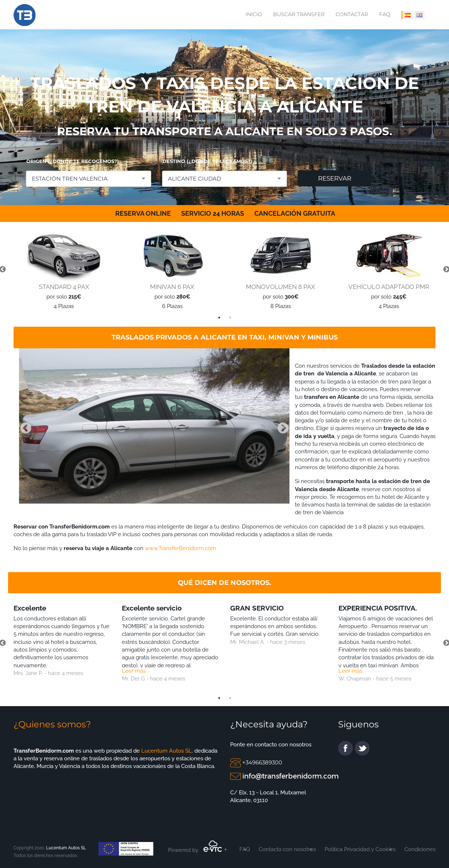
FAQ (385, 14)
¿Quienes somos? (52, 724)
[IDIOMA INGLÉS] (419, 15)
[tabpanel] (62, 270)
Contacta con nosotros (287, 849)
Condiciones (420, 849)
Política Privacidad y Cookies (360, 849)
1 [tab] (219, 318)
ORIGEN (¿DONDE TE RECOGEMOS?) (73, 161)
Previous (23, 426)
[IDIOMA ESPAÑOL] (407, 15)
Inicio (254, 14)
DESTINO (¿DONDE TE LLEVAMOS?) (207, 161)
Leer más (134, 671)
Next (280, 426)
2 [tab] (230, 318)
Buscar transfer (299, 14)
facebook (345, 748)
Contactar (352, 14)
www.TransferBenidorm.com (181, 548)
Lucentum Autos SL (166, 751)
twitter (362, 748)
